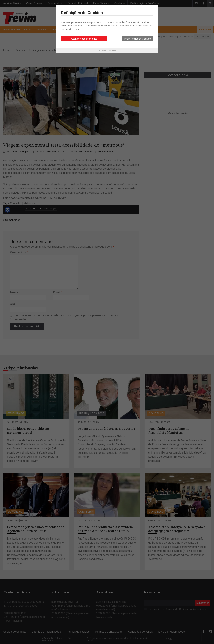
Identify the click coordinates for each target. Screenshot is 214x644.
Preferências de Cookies (138, 39)
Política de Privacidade (107, 51)
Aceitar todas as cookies (84, 39)
